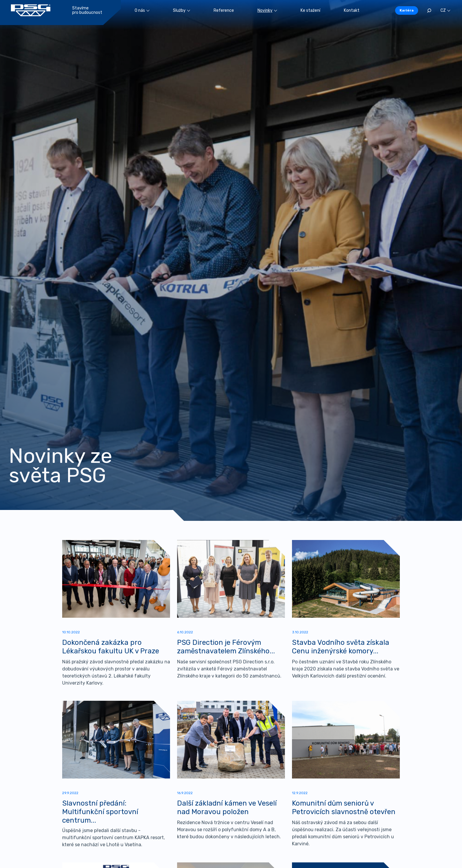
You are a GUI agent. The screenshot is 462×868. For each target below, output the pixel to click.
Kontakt (352, 10)
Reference (224, 10)
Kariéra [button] (407, 10)
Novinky (267, 10)
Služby (181, 10)
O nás (142, 10)
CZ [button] (445, 10)
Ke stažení (310, 10)
